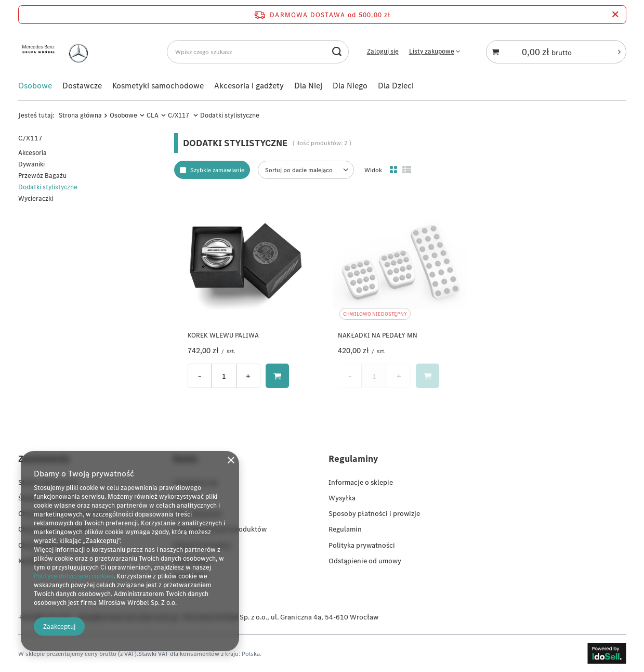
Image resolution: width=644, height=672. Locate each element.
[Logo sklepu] (58, 52)
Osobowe (35, 85)
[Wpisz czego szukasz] (258, 52)
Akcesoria (32, 153)
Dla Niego (350, 85)
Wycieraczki (36, 198)
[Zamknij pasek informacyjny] (615, 15)
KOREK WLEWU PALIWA (223, 335)
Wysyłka (342, 498)
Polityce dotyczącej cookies (74, 576)
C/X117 (179, 115)
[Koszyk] (556, 52)
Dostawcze (82, 85)
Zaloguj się (383, 51)
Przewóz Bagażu (42, 176)
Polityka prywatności (362, 545)
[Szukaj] (337, 52)
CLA (153, 115)
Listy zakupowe (432, 51)
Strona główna (80, 115)
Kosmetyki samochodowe (158, 85)
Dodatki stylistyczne (48, 187)
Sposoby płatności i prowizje (374, 513)
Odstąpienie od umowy (365, 561)
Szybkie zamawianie (217, 170)
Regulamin (345, 529)
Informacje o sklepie (361, 482)
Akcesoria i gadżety (249, 85)
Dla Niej (308, 85)
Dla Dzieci (396, 85)
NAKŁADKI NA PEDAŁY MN (378, 335)
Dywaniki (31, 164)
